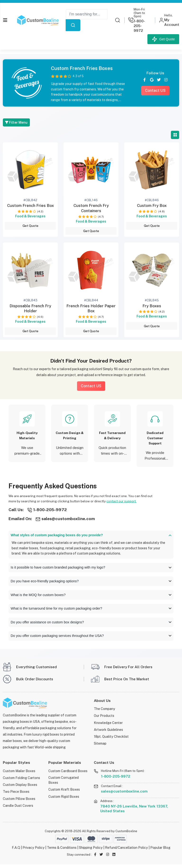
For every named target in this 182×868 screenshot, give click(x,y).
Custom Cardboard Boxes (68, 775)
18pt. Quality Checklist (111, 740)
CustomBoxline (126, 835)
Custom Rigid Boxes (64, 800)
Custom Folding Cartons (21, 781)
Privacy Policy (34, 851)
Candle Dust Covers (18, 808)
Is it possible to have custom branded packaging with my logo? (91, 569)
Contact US (155, 90)
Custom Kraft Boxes (64, 793)
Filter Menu (17, 122)
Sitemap (100, 746)
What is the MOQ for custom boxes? (91, 597)
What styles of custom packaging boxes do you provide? (91, 536)
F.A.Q (16, 851)
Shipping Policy (91, 851)
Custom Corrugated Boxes (64, 784)
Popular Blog (160, 851)
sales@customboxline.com (124, 795)
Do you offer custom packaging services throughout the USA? (91, 639)
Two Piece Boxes (16, 795)
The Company (105, 712)
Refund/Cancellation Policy (126, 851)
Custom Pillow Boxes (19, 802)
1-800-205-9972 (116, 780)
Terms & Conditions (62, 851)
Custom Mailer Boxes (19, 775)
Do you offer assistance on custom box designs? (91, 625)
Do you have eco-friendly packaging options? (91, 583)
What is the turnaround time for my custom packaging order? (91, 611)
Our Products (104, 719)
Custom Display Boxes (20, 788)
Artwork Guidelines (108, 733)
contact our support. (122, 502)
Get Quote (163, 39)
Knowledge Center (108, 726)
